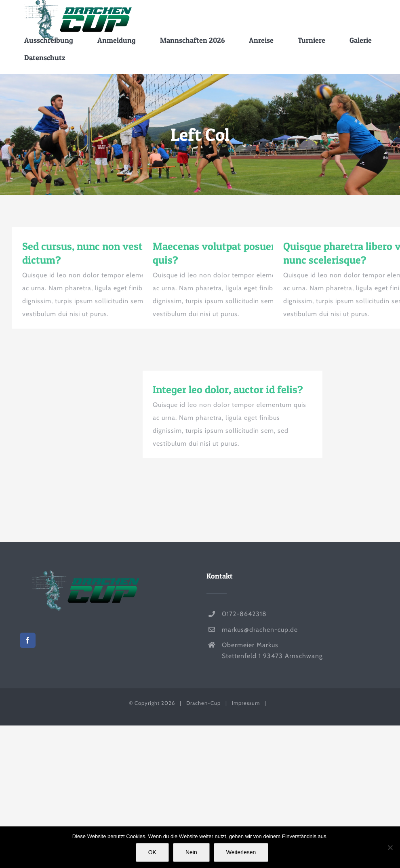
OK (152, 852)
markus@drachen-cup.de (260, 630)
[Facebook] (28, 640)
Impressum (246, 703)
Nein (191, 852)
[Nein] (390, 847)
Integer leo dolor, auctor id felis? (228, 389)
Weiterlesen (241, 852)
